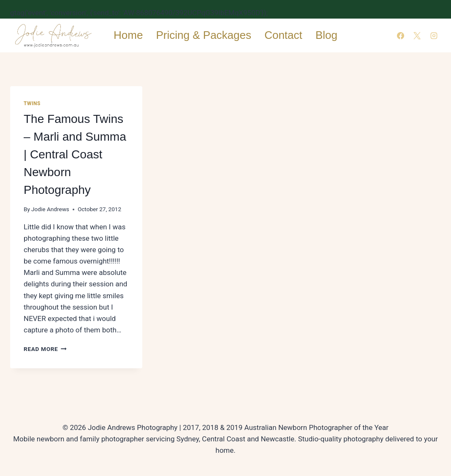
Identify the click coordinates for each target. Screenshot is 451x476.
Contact (283, 35)
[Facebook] (401, 35)
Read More (45, 349)
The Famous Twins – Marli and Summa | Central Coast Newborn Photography (75, 154)
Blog (326, 35)
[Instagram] (434, 35)
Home (128, 35)
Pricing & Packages (204, 35)
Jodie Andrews (50, 209)
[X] (417, 35)
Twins (32, 103)
